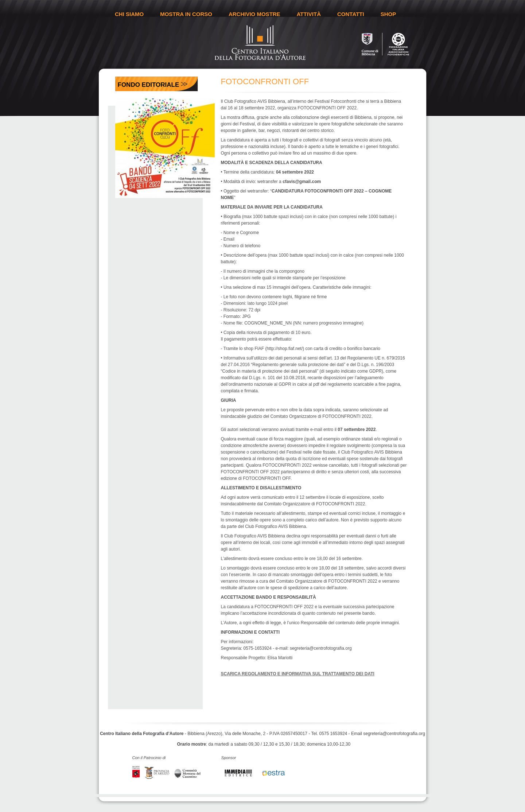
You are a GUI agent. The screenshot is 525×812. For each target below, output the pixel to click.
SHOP (388, 14)
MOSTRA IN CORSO (186, 14)
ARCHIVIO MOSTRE (254, 14)
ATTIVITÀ (309, 14)
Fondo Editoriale (149, 85)
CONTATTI (351, 14)
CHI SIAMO (129, 14)
